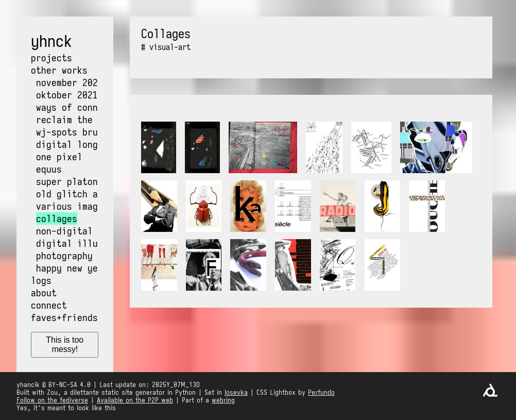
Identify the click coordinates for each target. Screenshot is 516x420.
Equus (49, 169)
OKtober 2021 (67, 95)
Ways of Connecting (82, 107)
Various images (72, 206)
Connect (49, 305)
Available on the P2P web (135, 400)
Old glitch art (72, 194)
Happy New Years (75, 268)
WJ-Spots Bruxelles (82, 132)
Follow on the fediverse (52, 400)
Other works (59, 70)
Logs (41, 280)
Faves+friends (64, 317)
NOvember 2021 (70, 82)
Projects (51, 58)
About (44, 293)
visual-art (170, 47)
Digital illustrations (90, 243)
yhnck (51, 41)
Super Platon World (82, 181)
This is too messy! (65, 345)
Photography (64, 256)
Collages (57, 219)
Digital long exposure (90, 144)
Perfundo (321, 392)
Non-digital (64, 231)
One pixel (59, 157)
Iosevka (236, 392)
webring (223, 400)
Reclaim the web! (77, 120)
